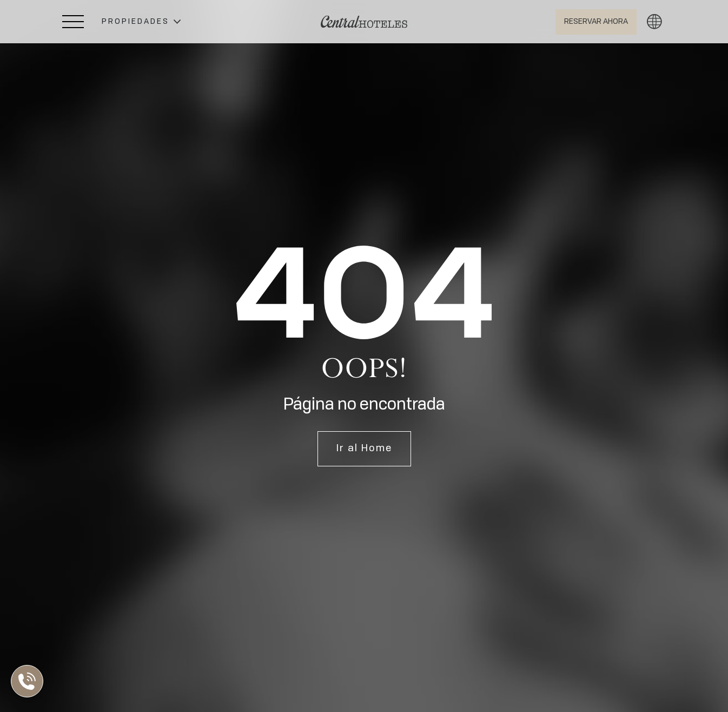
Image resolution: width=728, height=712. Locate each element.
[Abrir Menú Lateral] (73, 22)
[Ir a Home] (364, 22)
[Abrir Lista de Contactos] (30, 681)
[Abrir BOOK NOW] (596, 22)
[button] (141, 22)
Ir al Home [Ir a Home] (364, 449)
